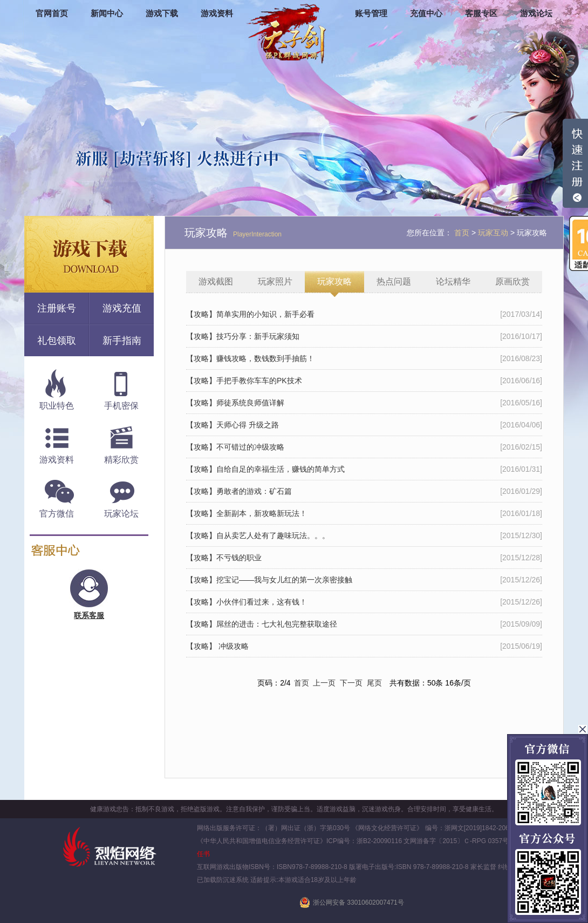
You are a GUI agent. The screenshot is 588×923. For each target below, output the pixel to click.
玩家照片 (275, 281)
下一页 (351, 683)
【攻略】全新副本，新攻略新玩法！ (247, 513)
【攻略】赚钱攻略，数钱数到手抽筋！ (250, 358)
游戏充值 (122, 308)
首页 (302, 683)
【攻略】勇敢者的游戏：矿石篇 (239, 491)
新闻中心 (107, 13)
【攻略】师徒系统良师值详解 (235, 403)
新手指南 (122, 341)
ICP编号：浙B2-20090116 (364, 841)
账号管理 (371, 13)
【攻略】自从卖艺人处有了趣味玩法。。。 (258, 535)
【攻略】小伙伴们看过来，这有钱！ (247, 602)
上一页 (324, 683)
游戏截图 (216, 281)
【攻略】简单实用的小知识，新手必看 (250, 314)
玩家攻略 (334, 281)
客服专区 (481, 13)
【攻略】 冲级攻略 (217, 646)
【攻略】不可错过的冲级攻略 (235, 447)
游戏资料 (217, 13)
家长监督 (483, 867)
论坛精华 (453, 281)
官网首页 (52, 13)
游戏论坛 (536, 13)
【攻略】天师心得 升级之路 (233, 425)
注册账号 (57, 308)
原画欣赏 (512, 281)
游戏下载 (162, 13)
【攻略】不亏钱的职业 (224, 558)
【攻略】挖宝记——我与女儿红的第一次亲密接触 (269, 580)
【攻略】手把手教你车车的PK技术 (244, 381)
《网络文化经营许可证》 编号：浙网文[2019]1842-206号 (433, 828)
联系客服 (89, 615)
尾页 (374, 683)
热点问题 (394, 281)
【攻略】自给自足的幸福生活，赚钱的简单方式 (265, 469)
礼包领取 (57, 341)
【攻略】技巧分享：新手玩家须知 (243, 336)
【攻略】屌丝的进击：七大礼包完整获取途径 (262, 624)
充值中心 (426, 13)
